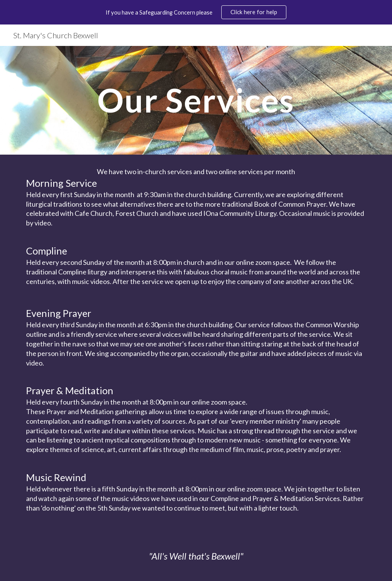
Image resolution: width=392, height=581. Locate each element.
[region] (196, 12)
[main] (196, 100)
